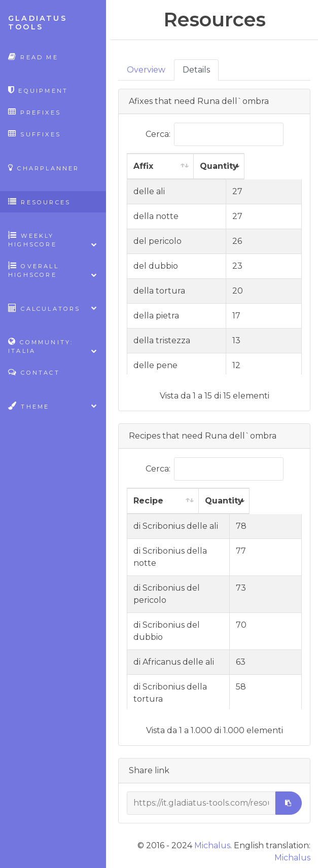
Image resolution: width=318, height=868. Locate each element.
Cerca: (215, 134)
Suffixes (34, 134)
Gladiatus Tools (38, 23)
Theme (53, 406)
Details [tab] (196, 70)
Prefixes (34, 112)
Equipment (38, 90)
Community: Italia (53, 346)
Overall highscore (53, 270)
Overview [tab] (146, 70)
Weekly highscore (53, 240)
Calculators (53, 308)
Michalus (212, 845)
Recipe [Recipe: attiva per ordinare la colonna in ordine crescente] (148, 501)
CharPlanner (44, 168)
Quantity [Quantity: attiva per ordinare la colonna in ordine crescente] (253, 166)
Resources (39, 202)
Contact (34, 372)
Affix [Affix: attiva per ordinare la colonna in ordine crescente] (143, 166)
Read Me (33, 57)
